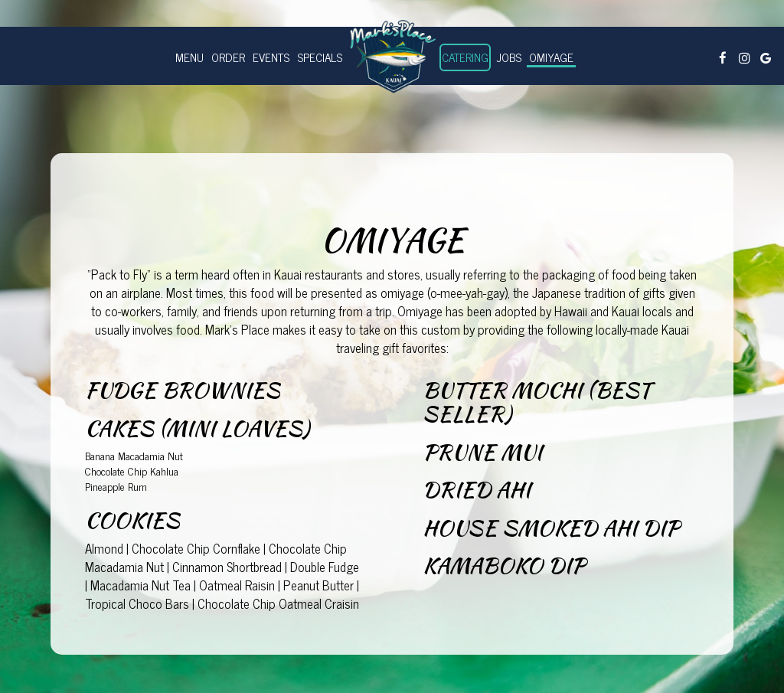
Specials (320, 57)
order (228, 57)
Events (271, 57)
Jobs (509, 57)
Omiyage (551, 57)
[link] (392, 56)
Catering (465, 57)
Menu (189, 57)
